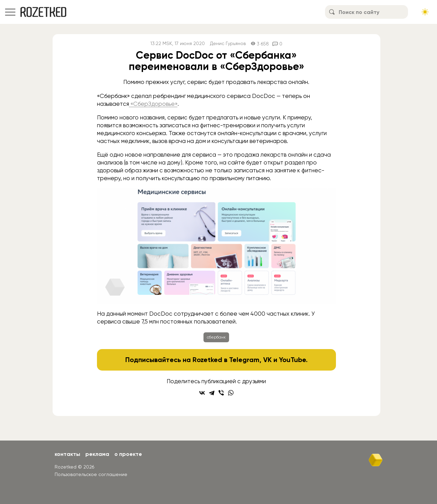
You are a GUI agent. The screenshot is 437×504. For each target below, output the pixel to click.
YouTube (292, 360)
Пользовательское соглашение (91, 474)
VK (267, 360)
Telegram (244, 360)
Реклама (97, 454)
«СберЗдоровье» (153, 104)
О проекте (128, 454)
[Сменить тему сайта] (425, 12)
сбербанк (216, 337)
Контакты (67, 454)
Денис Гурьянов (228, 44)
